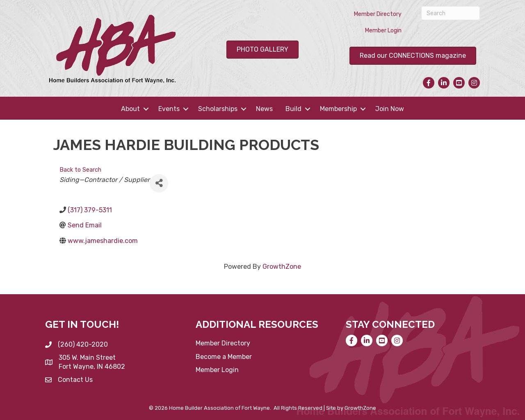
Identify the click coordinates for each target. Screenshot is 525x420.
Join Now (390, 109)
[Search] (451, 13)
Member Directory (378, 14)
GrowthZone (282, 267)
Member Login (383, 31)
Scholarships (218, 109)
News (264, 109)
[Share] (159, 183)
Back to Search (80, 170)
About (130, 109)
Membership (338, 109)
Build (293, 109)
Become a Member (224, 357)
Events (169, 109)
